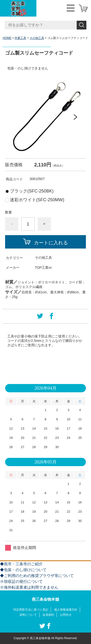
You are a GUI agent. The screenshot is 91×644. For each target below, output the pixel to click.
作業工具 (20, 38)
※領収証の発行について (21, 582)
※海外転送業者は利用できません (29, 587)
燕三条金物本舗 (45, 599)
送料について (28, 615)
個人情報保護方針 (66, 610)
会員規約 (48, 615)
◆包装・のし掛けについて (23, 570)
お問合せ (66, 615)
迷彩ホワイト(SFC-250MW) (37, 200)
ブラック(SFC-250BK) (32, 191)
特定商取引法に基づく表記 (31, 610)
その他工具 (37, 38)
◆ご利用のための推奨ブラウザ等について (37, 576)
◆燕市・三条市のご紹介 (21, 564)
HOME (7, 38)
